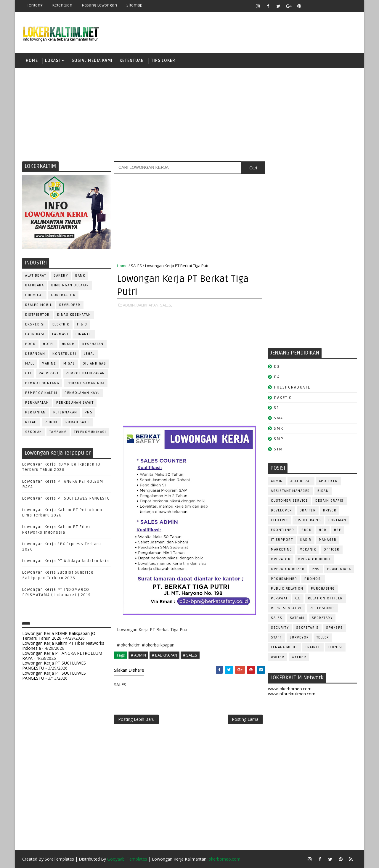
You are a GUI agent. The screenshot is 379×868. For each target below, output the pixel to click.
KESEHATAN (93, 344)
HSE (338, 530)
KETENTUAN (132, 61)
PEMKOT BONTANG (42, 383)
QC (298, 598)
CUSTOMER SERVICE (289, 501)
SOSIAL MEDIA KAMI (92, 61)
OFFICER (332, 549)
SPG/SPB (335, 628)
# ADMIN (138, 655)
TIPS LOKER (163, 61)
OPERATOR (281, 559)
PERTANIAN (36, 412)
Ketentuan (62, 5)
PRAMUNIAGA (339, 569)
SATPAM (297, 618)
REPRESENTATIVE (287, 608)
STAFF (277, 637)
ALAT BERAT (36, 276)
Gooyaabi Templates (127, 859)
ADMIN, (129, 305)
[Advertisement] (189, 114)
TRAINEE (313, 647)
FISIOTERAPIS (308, 520)
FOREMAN (337, 520)
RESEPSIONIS (322, 608)
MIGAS (69, 364)
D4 (277, 377)
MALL (30, 364)
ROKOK (51, 422)
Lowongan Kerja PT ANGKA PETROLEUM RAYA (62, 656)
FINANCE (84, 334)
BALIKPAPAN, (148, 305)
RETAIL (31, 422)
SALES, (166, 305)
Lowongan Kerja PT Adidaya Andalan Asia (66, 561)
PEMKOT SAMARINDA (86, 383)
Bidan (323, 491)
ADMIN (277, 481)
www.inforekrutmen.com (292, 694)
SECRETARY (322, 618)
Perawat (279, 598)
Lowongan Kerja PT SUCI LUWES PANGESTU (66, 498)
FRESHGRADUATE (292, 387)
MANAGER (328, 540)
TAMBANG (58, 432)
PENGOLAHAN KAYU (82, 393)
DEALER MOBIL (38, 305)
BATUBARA (34, 285)
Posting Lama (245, 719)
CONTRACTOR (63, 295)
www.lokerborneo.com (290, 689)
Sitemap (134, 5)
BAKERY (61, 276)
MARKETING (282, 549)
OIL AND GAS (94, 364)
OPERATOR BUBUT (314, 559)
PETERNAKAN (65, 412)
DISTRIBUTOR (37, 315)
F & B (82, 324)
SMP (279, 439)
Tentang (35, 5)
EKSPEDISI (35, 324)
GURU (306, 530)
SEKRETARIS (307, 628)
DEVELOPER (70, 305)
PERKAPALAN (37, 403)
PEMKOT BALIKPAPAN (85, 373)
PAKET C (283, 398)
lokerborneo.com (224, 859)
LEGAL (89, 354)
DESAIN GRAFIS (330, 501)
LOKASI (53, 61)
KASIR (306, 540)
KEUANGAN (35, 354)
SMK (279, 428)
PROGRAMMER (284, 579)
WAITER (278, 657)
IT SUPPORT (282, 540)
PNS (89, 412)
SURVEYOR (299, 637)
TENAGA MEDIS (284, 647)
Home (32, 61)
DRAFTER (308, 510)
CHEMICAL (34, 295)
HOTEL (49, 344)
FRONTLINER (282, 530)
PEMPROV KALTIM (41, 393)
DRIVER (330, 510)
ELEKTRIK (61, 324)
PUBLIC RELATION (287, 589)
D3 (277, 366)
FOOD (30, 344)
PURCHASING (323, 589)
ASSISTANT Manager (290, 491)
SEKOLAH (34, 432)
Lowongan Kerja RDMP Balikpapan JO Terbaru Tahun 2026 (59, 636)
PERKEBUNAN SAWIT (75, 403)
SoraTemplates (59, 859)
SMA (278, 418)
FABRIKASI (35, 334)
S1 (276, 408)
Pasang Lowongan (99, 5)
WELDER (299, 657)
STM (278, 449)
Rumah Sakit (78, 422)
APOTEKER (328, 481)
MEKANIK (308, 549)
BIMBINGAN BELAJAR (70, 285)
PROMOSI (313, 579)
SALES (136, 266)
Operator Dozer (288, 569)
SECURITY (280, 628)
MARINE (49, 364)
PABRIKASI (49, 373)
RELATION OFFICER (325, 598)
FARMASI (60, 334)
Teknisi (335, 647)
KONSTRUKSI (64, 354)
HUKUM (69, 344)
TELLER (323, 637)
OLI (28, 373)
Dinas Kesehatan (74, 315)
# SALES (190, 655)
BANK (80, 276)
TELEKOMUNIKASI (90, 432)
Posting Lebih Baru (136, 719)
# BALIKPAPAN (164, 655)
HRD (323, 530)
